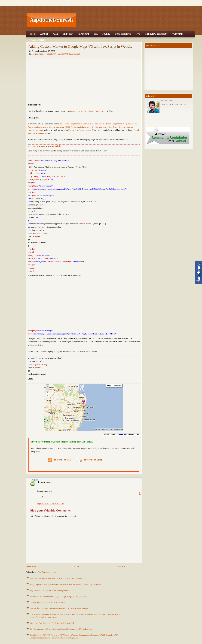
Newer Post (31, 567)
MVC (138, 34)
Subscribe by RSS (59, 460)
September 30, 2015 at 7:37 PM (50, 504)
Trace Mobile (37, 40)
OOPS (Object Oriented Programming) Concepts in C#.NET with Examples (59, 609)
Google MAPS (64, 54)
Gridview (68, 34)
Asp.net (42, 54)
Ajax (55, 34)
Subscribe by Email (90, 460)
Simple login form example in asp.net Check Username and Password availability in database (66, 585)
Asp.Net (44, 34)
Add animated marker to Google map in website (91, 127)
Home (33, 34)
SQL (96, 34)
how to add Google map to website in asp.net (79, 124)
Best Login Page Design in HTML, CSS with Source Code (52, 624)
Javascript (76, 54)
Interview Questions (156, 34)
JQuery (106, 34)
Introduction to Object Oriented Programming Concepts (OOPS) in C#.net (58, 597)
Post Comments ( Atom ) (48, 573)
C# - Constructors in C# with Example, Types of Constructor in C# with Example (61, 629)
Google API (52, 54)
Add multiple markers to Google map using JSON (49, 127)
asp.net (103, 111)
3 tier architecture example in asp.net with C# (47, 603)
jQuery (71, 130)
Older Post (121, 567)
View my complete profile (174, 105)
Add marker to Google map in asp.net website (118, 124)
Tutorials (178, 34)
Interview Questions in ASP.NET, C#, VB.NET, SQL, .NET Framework (57, 579)
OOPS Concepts (123, 34)
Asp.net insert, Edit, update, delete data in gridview (49, 591)
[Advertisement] (136, 20)
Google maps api (76, 111)
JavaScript (83, 34)
